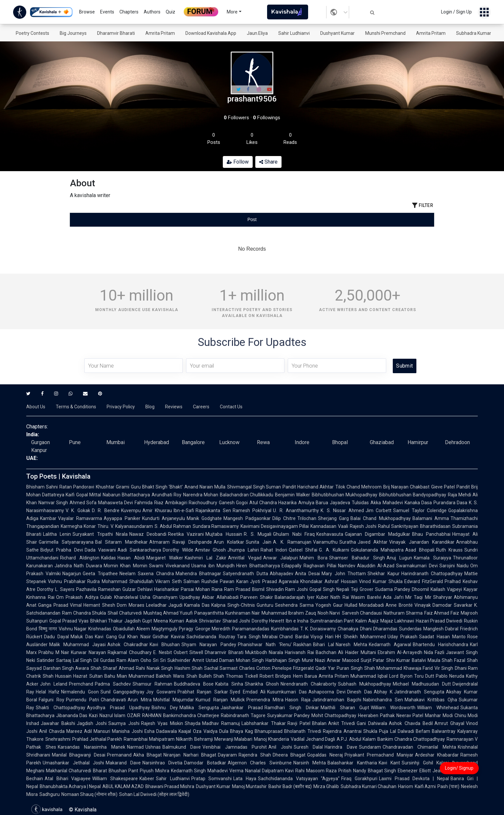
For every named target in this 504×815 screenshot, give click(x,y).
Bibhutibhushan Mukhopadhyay (345, 495)
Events (107, 12)
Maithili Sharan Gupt (345, 708)
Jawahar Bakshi (58, 723)
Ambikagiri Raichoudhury (191, 503)
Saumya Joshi (124, 723)
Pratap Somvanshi (212, 779)
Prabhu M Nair (54, 652)
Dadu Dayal (56, 637)
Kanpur (39, 450)
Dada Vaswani (100, 550)
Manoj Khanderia (272, 739)
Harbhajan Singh (283, 660)
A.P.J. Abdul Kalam (356, 739)
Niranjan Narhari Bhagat (190, 755)
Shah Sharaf (104, 668)
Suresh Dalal (308, 747)
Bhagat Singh (382, 771)
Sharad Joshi (236, 621)
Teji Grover (362, 589)
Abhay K (383, 692)
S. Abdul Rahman (173, 526)
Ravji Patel (299, 723)
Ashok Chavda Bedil (411, 723)
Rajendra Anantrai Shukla (350, 731)
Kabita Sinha (229, 684)
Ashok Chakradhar (128, 645)
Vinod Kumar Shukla (381, 581)
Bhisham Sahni (42, 487)
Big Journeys (73, 33)
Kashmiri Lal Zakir (206, 558)
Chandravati (113, 700)
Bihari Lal (324, 645)
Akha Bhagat (147, 755)
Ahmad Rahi (132, 668)
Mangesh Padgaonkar (247, 518)
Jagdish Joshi (92, 723)
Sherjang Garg (333, 518)
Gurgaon (41, 442)
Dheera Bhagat (289, 755)
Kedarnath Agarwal (390, 645)
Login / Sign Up (456, 12)
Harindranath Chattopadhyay (432, 574)
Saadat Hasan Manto (442, 637)
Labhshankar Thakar (263, 723)
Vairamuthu (325, 542)
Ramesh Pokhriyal (252, 510)
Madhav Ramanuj (221, 723)
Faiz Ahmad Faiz (442, 613)
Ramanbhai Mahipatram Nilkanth (158, 739)
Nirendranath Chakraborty (308, 684)
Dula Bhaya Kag (236, 731)
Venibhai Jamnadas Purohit (235, 747)
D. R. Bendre (106, 510)
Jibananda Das (72, 715)
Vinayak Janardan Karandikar (422, 542)
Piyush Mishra (154, 771)
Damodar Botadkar (205, 763)
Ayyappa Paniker (122, 518)
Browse (87, 12)
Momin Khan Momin (126, 566)
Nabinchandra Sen (383, 700)
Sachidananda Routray (211, 637)
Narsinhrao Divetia (163, 763)
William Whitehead (438, 708)
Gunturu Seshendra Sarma (285, 605)
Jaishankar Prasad (242, 708)
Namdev (347, 566)
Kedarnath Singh (188, 771)
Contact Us (231, 407)
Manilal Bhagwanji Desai (79, 755)
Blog (150, 407)
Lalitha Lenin (57, 534)
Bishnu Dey (165, 708)
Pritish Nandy (352, 771)
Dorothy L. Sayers (56, 589)
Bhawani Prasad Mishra (170, 786)
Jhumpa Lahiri (243, 550)
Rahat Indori (274, 550)
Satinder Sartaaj (54, 660)
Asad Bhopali (420, 550)
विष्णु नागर (48, 629)
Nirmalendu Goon (80, 692)
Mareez (74, 731)
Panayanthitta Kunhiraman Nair (227, 613)
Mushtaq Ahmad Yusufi (168, 613)
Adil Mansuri (97, 731)
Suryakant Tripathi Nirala (100, 534)
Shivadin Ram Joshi (287, 589)
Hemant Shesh (99, 605)
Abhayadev (282, 574)
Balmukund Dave (182, 747)
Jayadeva (340, 503)
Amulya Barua (313, 503)
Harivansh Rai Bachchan (311, 652)
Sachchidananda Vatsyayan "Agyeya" (299, 779)
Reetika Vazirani (186, 534)
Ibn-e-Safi (184, 510)
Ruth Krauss (449, 550)
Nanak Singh (160, 668)
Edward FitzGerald (424, 581)
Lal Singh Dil (86, 660)
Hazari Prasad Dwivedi (439, 621)
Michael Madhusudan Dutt (422, 684)
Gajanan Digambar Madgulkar (378, 534)
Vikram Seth (168, 581)
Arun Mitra (140, 700)
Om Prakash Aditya (77, 597)
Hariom (406, 786)
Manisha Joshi (127, 731)
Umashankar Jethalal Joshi (73, 763)
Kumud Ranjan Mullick (220, 700)
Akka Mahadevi (387, 503)
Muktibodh (256, 652)
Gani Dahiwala (372, 723)
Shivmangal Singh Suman (254, 487)
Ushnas (153, 747)
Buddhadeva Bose (194, 684)
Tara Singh (249, 637)
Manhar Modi (439, 715)
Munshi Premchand (385, 33)
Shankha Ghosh (262, 684)
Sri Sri (159, 660)
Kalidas (108, 558)
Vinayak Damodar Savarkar (443, 605)
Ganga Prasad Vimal (60, 605)
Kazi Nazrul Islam (107, 715)
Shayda (193, 723)
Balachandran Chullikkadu (247, 495)
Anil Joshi (280, 747)
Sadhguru (50, 794)
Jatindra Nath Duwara (78, 566)
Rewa (263, 442)
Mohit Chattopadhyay (334, 715)
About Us (36, 407)
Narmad (135, 747)
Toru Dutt (424, 676)
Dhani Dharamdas (379, 629)
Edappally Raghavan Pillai (309, 566)
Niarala (276, 652)
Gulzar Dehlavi (137, 589)
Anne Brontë (399, 605)
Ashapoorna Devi (327, 692)
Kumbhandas (285, 629)
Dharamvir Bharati (116, 33)
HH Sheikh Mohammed (360, 637)
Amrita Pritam (160, 33)
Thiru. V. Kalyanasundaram (125, 526)
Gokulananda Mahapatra (377, 550)
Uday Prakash (403, 637)
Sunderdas (410, 629)
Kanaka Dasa (418, 503)
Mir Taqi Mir (418, 597)
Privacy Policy (121, 407)
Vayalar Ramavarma (80, 518)
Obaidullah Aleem (131, 629)
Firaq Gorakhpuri (359, 779)
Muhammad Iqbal (369, 676)
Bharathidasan (435, 526)
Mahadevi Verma (225, 771)
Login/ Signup (459, 768)
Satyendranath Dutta (245, 574)
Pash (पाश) (448, 786)
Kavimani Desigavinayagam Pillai (275, 526)
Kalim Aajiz (367, 621)
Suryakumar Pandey (288, 715)
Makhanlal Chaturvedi (69, 771)
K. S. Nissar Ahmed (342, 510)
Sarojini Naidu (454, 566)
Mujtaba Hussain (224, 534)
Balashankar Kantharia (352, 763)
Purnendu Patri (83, 700)
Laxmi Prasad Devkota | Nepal (414, 779)
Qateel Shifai (303, 550)
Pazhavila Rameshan (98, 589)
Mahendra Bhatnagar (198, 574)
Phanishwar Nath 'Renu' (265, 645)
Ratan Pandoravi (77, 487)
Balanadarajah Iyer (295, 597)
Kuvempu (131, 510)
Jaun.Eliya (257, 33)
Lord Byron (401, 676)
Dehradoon (457, 442)
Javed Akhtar (373, 542)
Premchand (81, 684)
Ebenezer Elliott (414, 771)
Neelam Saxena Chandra (147, 574)
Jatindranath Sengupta (419, 692)
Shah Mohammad (383, 668)
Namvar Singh (53, 503)
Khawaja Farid (418, 668)
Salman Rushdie (201, 581)
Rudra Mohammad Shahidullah (120, 581)
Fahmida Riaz (149, 503)
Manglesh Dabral (441, 629)
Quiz (170, 12)
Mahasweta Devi (115, 503)
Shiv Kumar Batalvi (406, 660)
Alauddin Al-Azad (376, 566)
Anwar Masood (343, 660)
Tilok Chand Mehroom (358, 487)
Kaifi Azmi (425, 786)
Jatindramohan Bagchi (337, 700)
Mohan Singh (250, 660)
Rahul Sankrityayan (398, 526)
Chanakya (348, 629)
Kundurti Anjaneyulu (164, 518)
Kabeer (147, 779)
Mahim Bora (314, 558)
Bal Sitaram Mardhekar (121, 542)
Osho (146, 660)
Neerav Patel (410, 715)
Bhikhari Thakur (107, 621)
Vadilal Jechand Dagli (313, 739)
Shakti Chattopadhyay (61, 708)
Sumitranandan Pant (332, 621)
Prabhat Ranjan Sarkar (203, 692)
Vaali (343, 526)
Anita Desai (307, 574)
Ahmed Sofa (83, 503)
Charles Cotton (255, 668)
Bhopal (340, 442)
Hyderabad (157, 442)
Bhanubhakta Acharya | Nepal (70, 786)
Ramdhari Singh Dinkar (292, 708)
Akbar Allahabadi (220, 597)
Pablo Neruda (450, 676)
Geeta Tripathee (100, 574)
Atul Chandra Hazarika (273, 503)
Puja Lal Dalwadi (397, 731)
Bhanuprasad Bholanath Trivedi (288, 731)
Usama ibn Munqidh (213, 566)
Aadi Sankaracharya (139, 550)
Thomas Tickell (242, 676)
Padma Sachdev (113, 684)
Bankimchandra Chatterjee (191, 715)
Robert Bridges (275, 676)
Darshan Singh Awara (66, 668)
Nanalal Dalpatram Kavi (270, 771)
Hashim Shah (189, 668)
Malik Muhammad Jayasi (77, 645)
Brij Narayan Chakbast (406, 487)
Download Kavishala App (211, 33)
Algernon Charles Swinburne (260, 763)
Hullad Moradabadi (364, 605)
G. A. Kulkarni (334, 550)
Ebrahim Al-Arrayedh (400, 652)
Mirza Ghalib (326, 786)
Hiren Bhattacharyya (258, 566)
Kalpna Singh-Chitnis (233, 605)
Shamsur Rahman (152, 684)
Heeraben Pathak (376, 715)
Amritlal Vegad (245, 558)
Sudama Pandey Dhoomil (402, 589)
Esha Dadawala (161, 731)
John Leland (54, 684)
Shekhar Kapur (383, 574)
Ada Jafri (393, 597)
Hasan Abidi (131, 558)
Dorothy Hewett (268, 621)
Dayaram (227, 755)
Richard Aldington (80, 558)
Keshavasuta (330, 534)
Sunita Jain (259, 542)
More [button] (232, 12)
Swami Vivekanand (169, 566)
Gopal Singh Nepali (329, 589)
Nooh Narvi (329, 613)
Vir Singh (444, 668)
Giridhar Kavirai (169, 637)
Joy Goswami (161, 692)
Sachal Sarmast (221, 668)
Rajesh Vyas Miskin (162, 723)
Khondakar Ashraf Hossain (329, 581)
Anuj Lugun (399, 558)
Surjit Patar (373, 660)
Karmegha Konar (78, 526)
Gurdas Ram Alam (119, 660)
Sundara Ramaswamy (216, 526)
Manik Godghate (204, 518)
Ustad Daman (220, 660)
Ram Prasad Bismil (244, 589)
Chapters (129, 12)
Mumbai (115, 442)
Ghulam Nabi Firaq (294, 534)
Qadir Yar (325, 668)
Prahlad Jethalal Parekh (97, 739)
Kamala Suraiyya (432, 558)
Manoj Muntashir (249, 786)
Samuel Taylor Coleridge (420, 510)
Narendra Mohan (201, 495)
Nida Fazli (434, 652)
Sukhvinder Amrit (186, 660)
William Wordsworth (393, 708)
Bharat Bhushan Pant (115, 771)
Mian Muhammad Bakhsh (144, 676)
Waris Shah (185, 676)
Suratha (348, 542)
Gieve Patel (443, 487)
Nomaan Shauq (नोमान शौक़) (89, 794)
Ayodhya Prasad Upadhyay (118, 708)
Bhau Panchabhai (431, 534)
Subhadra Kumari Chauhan (368, 786)
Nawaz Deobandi (148, 534)
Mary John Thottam (344, 574)
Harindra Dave (341, 747)
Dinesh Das (359, 692)
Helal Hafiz (48, 692)
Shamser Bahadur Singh (357, 558)
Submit (404, 366)
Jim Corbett (378, 510)
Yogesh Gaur (329, 605)
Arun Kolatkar (229, 542)
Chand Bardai (294, 637)
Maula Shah (440, 660)
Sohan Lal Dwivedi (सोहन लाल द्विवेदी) (154, 794)
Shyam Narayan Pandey (209, 645)
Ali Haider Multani (357, 652)
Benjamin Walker (293, 495)
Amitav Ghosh (210, 550)
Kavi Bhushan (165, 645)
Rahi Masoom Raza (316, 771)
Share (268, 162)
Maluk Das (82, 637)
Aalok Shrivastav (203, 621)
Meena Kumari (169, 621)
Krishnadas (100, 629)
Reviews (174, 407)
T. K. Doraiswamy (318, 629)
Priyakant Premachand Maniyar (379, 755)
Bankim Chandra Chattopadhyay (411, 739)
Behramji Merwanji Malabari (223, 739)
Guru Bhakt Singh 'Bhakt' (157, 487)
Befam (423, 731)
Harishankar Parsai (174, 589)
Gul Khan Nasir (135, 637)
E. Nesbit (163, 652)
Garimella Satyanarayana (66, 542)
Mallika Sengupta (199, 708)
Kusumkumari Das (287, 692)
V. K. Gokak (78, 510)
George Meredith (213, 629)
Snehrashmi (58, 739)
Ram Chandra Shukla (84, 613)
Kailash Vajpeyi (446, 589)
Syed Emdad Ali (248, 692)
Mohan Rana (209, 589)
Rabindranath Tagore (243, 715)
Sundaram (370, 747)
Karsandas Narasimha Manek (92, 747)
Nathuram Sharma (403, 613)
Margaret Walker (165, 558)
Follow (238, 162)
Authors (152, 12)
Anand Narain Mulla (205, 487)
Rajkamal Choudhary (130, 652)
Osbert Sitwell (189, 652)
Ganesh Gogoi (233, 503)
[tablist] (252, 220)
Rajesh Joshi (363, 526)
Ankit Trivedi (342, 723)
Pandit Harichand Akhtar (308, 487)
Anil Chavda (52, 731)
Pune (75, 442)
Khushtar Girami (113, 487)
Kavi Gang (106, 637)
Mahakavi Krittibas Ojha (431, 700)
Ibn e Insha (297, 621)
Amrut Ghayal (449, 723)
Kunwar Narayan (88, 652)
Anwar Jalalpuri (281, 558)
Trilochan (307, 518)
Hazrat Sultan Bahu (94, 676)
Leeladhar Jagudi (164, 605)
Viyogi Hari (322, 637)
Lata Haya (245, 779)
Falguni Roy (52, 700)
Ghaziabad (382, 442)
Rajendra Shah (255, 755)
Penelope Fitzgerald (293, 668)
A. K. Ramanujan (292, 542)
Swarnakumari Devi (417, 566)
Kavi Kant (389, 763)
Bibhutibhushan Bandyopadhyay (413, 495)
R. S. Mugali (258, 534)
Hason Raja (298, 700)
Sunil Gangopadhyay (122, 692)
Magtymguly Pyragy (172, 629)
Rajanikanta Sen (213, 510)
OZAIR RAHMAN (144, 715)
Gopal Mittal (89, 495)
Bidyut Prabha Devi (62, 550)
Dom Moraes (131, 605)
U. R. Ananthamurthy (296, 510)
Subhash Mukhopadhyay (365, 684)
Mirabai (270, 637)
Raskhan (302, 645)
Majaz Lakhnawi (397, 621)
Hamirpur (418, 442)
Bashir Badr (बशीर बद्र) (290, 786)
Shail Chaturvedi (125, 613)
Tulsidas (360, 503)
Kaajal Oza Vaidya (198, 731)
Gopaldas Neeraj (325, 755)
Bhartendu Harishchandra (441, 645)
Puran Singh (349, 668)
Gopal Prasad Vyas (69, 621)
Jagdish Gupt (138, 621)
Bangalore (193, 442)
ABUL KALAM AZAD (123, 786)
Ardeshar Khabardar (437, 755)
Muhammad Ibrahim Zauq (289, 613)
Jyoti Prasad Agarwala (274, 581)
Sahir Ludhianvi (294, 33)
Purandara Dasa (450, 503)
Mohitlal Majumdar (174, 700)
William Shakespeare (115, 779)
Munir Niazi (314, 660)
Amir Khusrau (157, 510)
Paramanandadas (251, 629)
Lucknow (229, 442)
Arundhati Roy (167, 495)
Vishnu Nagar (73, 629)
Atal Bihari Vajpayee (68, 779)
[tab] (131, 220)
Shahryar (443, 597)
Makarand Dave (123, 763)
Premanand (119, 755)
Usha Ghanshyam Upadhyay (170, 597)
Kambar (48, 518)
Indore (302, 442)
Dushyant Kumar (337, 33)
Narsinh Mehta (310, 763)
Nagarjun (72, 574)
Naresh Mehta (351, 645)
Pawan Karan (234, 581)
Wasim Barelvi (366, 597)
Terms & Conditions (76, 407)
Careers (201, 407)
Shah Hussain (57, 676)
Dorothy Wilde (178, 550)
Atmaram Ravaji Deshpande (181, 542)
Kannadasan (323, 526)
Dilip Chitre (284, 518)
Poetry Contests (32, 33)
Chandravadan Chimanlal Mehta (419, 747)
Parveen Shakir (257, 597)
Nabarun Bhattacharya (126, 495)
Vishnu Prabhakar (67, 581)
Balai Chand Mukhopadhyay (381, 518)
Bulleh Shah (211, 676)
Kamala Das (197, 605)
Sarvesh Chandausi (362, 613)
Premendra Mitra (265, 700)
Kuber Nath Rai (333, 597)
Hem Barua (305, 676)
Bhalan (319, 723)
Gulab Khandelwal (119, 597)
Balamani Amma (431, 518)
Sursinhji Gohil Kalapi (425, 763)
